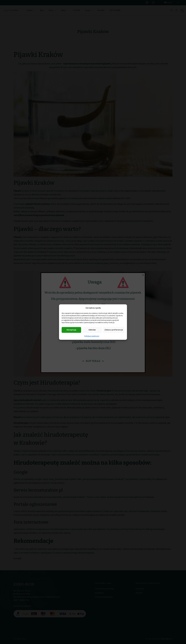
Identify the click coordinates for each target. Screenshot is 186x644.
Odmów (92, 330)
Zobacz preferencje (114, 330)
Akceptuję (71, 330)
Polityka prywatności (92, 336)
